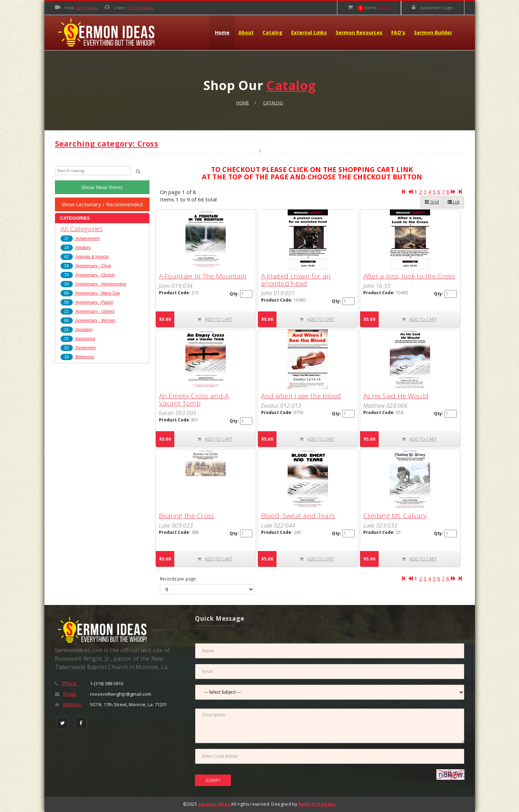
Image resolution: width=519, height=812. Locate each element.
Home (222, 32)
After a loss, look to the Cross (409, 276)
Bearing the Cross (187, 516)
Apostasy (77, 330)
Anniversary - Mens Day (90, 293)
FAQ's (398, 32)
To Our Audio (140, 8)
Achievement (80, 239)
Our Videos (87, 8)
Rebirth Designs (317, 804)
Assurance (78, 339)
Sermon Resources (359, 32)
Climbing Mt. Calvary (395, 516)
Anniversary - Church (88, 275)
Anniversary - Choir (86, 266)
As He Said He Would (396, 396)
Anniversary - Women (88, 321)
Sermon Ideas (214, 804)
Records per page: (178, 579)
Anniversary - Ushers (88, 311)
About (246, 32)
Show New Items (102, 187)
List (454, 202)
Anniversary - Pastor (87, 302)
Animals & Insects (85, 257)
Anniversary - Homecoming (93, 284)
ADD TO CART (215, 319)
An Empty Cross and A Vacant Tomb (194, 400)
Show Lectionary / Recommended (102, 204)
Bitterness (78, 357)
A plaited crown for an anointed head (296, 280)
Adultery (76, 248)
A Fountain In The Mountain (203, 276)
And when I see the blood (301, 396)
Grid (432, 202)
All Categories (82, 229)
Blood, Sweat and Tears (298, 516)
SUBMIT (213, 780)
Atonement (78, 348)
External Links (309, 32)
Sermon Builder (433, 32)
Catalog (272, 32)
